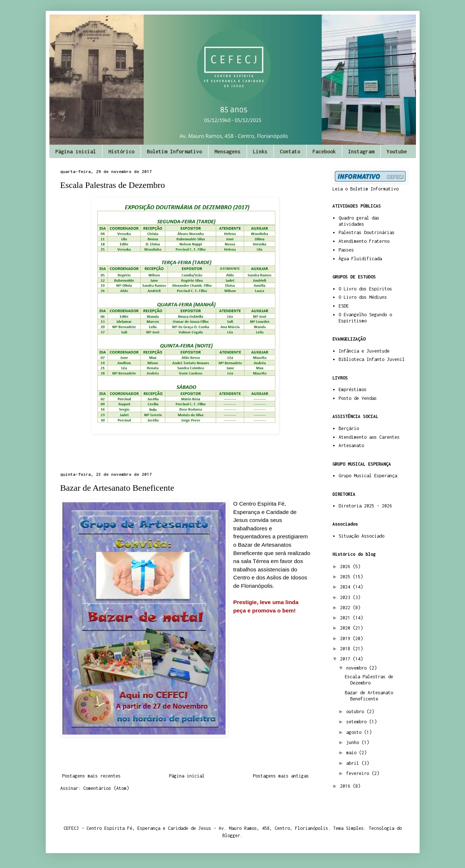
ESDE (344, 306)
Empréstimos (353, 389)
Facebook (324, 151)
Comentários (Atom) (106, 788)
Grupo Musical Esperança (368, 476)
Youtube (397, 151)
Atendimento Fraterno (364, 241)
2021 (346, 618)
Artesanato (351, 445)
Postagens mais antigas (281, 776)
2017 (346, 659)
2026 (346, 566)
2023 (346, 597)
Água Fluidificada (360, 259)
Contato (290, 151)
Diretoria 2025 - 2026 (365, 506)
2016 (346, 786)
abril (354, 763)
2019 (346, 638)
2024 (346, 587)
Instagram (361, 151)
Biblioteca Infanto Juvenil (372, 359)
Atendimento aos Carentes (369, 437)
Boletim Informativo (174, 151)
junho (354, 742)
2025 (346, 577)
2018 (346, 649)
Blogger (231, 835)
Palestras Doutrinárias (367, 232)
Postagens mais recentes (91, 776)
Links (260, 151)
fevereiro (359, 773)
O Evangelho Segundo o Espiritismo (365, 318)
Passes (346, 250)
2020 (346, 628)
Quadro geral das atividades (359, 221)
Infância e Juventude (364, 351)
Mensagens (227, 151)
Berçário (349, 428)
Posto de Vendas (358, 398)
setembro (358, 722)
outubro (356, 712)
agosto (355, 732)
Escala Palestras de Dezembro (113, 185)
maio (353, 753)
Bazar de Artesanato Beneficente (117, 488)
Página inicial (76, 151)
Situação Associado (361, 536)
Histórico (121, 151)
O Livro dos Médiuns (363, 297)
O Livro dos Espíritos (365, 289)
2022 (346, 608)
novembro (358, 668)
